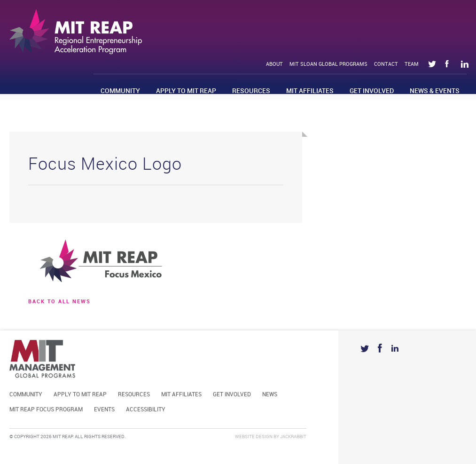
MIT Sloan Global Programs (328, 64)
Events (104, 410)
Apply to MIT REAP (186, 91)
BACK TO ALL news (59, 302)
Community (120, 91)
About (274, 64)
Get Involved (372, 91)
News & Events (435, 91)
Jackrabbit (293, 437)
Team (412, 64)
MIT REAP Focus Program (46, 410)
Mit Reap (76, 32)
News (270, 395)
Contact (386, 64)
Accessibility (146, 410)
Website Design (254, 437)
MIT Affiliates (310, 91)
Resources (251, 91)
